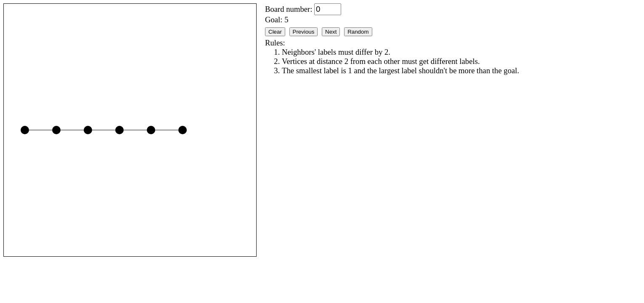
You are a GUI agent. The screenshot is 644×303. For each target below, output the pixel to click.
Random (358, 32)
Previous (304, 32)
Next (331, 32)
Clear (275, 32)
